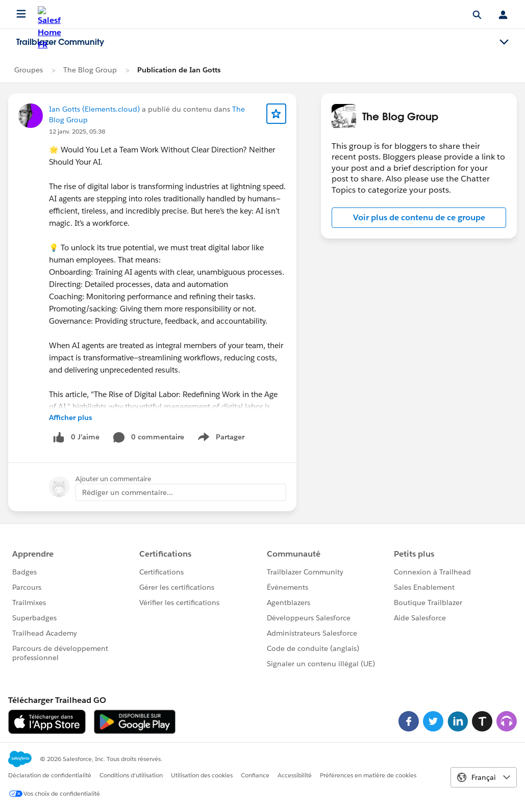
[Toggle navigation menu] (504, 42)
